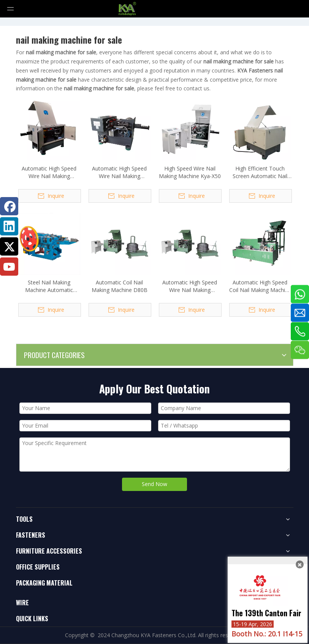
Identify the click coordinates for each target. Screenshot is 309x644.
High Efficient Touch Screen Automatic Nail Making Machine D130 (260, 172)
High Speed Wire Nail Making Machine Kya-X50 (190, 172)
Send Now (154, 484)
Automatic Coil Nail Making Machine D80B (120, 286)
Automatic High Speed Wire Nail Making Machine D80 (190, 286)
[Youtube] (9, 267)
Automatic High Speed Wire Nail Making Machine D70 (49, 172)
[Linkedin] (9, 226)
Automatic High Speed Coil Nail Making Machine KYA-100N (260, 286)
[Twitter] (9, 246)
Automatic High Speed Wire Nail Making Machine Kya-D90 (119, 172)
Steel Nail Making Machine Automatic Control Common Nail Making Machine (49, 286)
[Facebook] (9, 206)
